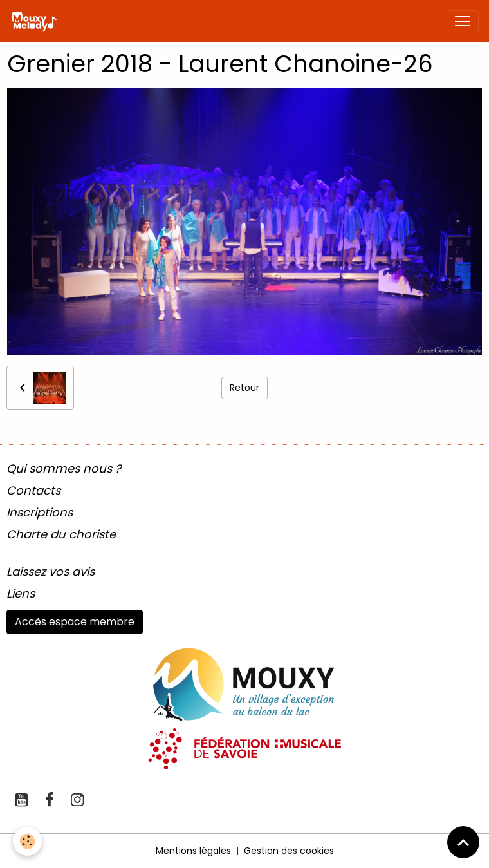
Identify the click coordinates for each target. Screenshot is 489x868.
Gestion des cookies (289, 851)
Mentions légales (193, 851)
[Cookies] (27, 841)
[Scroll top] (463, 842)
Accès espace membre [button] (75, 622)
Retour (244, 388)
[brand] (36, 21)
